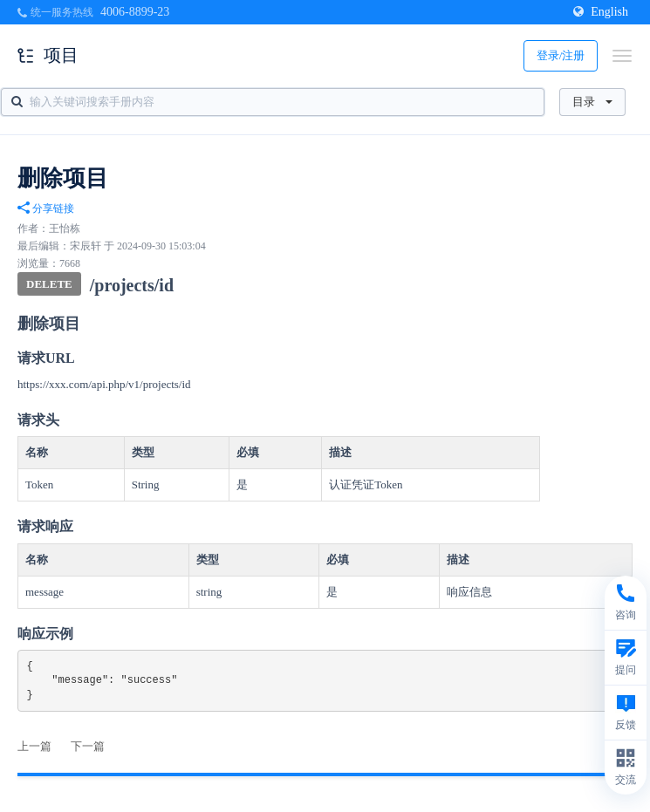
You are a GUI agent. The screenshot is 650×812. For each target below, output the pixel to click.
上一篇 (34, 746)
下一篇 (88, 746)
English (601, 12)
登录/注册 (561, 55)
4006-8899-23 (135, 12)
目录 (592, 102)
